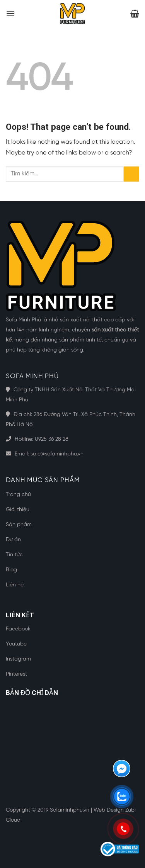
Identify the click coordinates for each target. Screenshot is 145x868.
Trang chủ (18, 495)
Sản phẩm (19, 525)
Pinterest (16, 674)
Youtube (16, 644)
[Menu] (10, 13)
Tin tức (14, 555)
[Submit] (131, 174)
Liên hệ (15, 585)
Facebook (18, 629)
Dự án (13, 540)
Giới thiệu (18, 510)
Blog (11, 570)
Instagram (18, 659)
